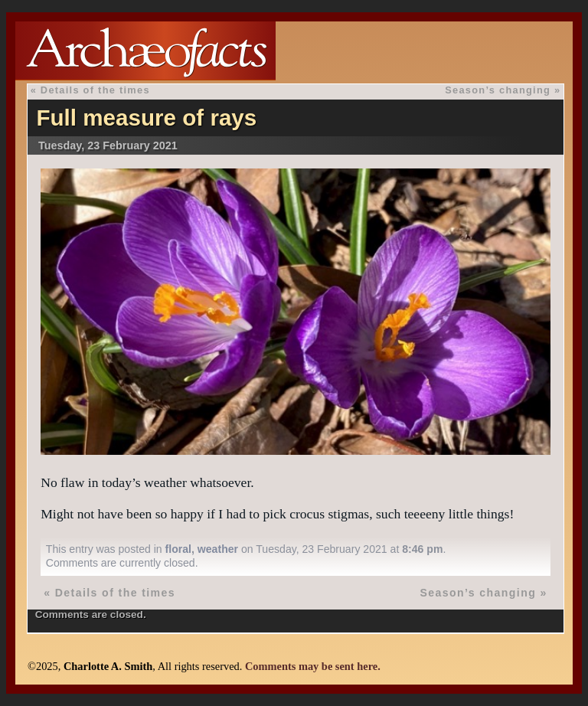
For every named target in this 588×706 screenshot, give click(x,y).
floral (178, 549)
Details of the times (95, 90)
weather (218, 549)
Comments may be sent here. (313, 666)
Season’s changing (498, 90)
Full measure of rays (146, 118)
